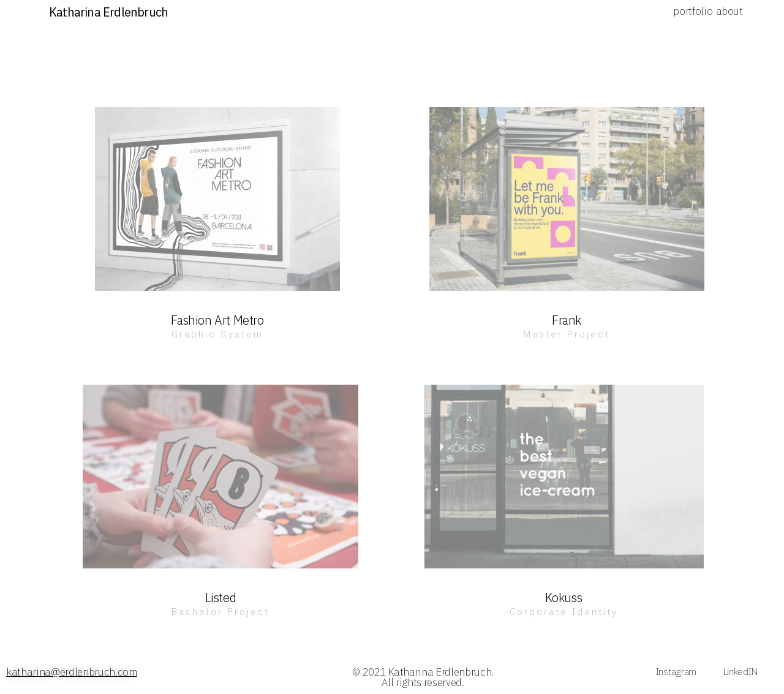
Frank (567, 320)
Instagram (676, 671)
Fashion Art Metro (217, 320)
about (729, 11)
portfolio (693, 11)
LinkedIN (741, 671)
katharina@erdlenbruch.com (72, 672)
